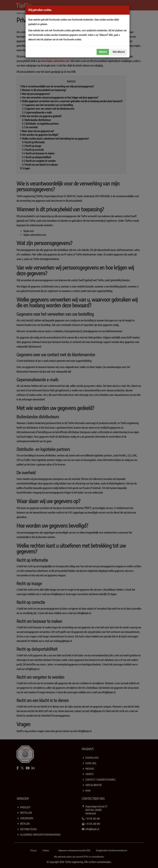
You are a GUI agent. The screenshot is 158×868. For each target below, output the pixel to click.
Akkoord (103, 52)
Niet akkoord (119, 52)
